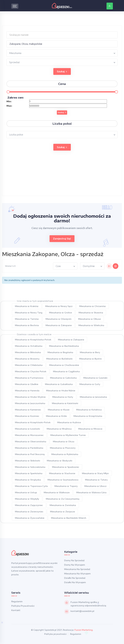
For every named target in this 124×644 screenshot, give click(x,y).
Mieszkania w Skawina (91, 313)
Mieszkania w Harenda (27, 391)
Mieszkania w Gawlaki (95, 378)
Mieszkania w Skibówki (28, 461)
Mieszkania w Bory (90, 352)
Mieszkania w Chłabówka (29, 365)
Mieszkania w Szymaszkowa (63, 480)
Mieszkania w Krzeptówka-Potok (33, 340)
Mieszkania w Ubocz (95, 486)
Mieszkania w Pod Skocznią (30, 454)
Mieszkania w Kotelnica (89, 410)
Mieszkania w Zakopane (59, 325)
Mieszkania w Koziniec (27, 416)
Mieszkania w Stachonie (62, 473)
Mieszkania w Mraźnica (59, 429)
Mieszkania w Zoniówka (63, 505)
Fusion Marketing (84, 630)
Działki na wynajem (75, 582)
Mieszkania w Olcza (64, 441)
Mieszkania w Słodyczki (60, 461)
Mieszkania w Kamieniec (28, 410)
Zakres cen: (16, 97)
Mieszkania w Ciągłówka (66, 371)
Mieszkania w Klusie (59, 410)
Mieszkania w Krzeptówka (88, 416)
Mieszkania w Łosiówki (27, 429)
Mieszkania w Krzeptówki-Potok (33, 422)
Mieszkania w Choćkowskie (64, 365)
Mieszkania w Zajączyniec (29, 505)
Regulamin (17, 601)
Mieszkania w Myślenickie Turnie (68, 435)
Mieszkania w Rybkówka (65, 454)
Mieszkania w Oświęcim (58, 319)
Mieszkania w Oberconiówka (31, 441)
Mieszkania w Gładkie (27, 384)
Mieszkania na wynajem (77, 574)
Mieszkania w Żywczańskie (30, 518)
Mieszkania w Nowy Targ (29, 313)
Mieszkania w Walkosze (57, 492)
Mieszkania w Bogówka (60, 352)
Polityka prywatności (23, 606)
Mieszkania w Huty (63, 397)
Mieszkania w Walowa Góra (91, 492)
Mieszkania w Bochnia (27, 325)
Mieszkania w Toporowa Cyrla (31, 486)
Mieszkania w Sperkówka (29, 473)
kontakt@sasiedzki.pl (82, 611)
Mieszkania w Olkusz (90, 319)
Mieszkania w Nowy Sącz (59, 306)
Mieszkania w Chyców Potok (31, 371)
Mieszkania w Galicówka (63, 378)
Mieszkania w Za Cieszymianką (63, 499)
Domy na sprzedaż (74, 560)
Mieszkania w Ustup (26, 492)
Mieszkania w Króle (56, 416)
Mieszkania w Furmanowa (29, 378)
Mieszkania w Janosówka (93, 397)
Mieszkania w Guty (90, 384)
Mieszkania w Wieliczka (91, 325)
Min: (9, 101)
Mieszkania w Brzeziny (27, 359)
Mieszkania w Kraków (27, 306)
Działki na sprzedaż (75, 578)
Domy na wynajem (75, 565)
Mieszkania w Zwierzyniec (29, 512)
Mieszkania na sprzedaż (77, 569)
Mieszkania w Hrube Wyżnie (30, 397)
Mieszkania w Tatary (96, 480)
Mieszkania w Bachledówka (64, 346)
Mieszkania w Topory (66, 486)
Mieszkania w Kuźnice (69, 422)
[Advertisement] (62, 176)
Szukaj (62, 71)
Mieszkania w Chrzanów (93, 306)
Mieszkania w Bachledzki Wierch (69, 518)
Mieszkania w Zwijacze (62, 512)
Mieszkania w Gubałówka (59, 384)
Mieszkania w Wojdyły (27, 499)
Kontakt (16, 610)
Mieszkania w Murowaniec (29, 435)
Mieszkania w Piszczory (63, 448)
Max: (9, 106)
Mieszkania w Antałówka (29, 346)
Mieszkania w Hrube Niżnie (61, 391)
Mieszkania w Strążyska (28, 480)
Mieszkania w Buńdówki (59, 359)
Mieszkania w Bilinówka (28, 352)
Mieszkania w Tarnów (27, 319)
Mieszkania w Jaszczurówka (30, 403)
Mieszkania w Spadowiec (66, 467)
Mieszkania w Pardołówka (29, 448)
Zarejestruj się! (62, 239)
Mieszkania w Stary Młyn (95, 473)
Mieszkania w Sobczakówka (30, 467)
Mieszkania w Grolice (60, 313)
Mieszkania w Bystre (90, 359)
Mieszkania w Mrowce (90, 429)
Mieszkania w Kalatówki (65, 403)
